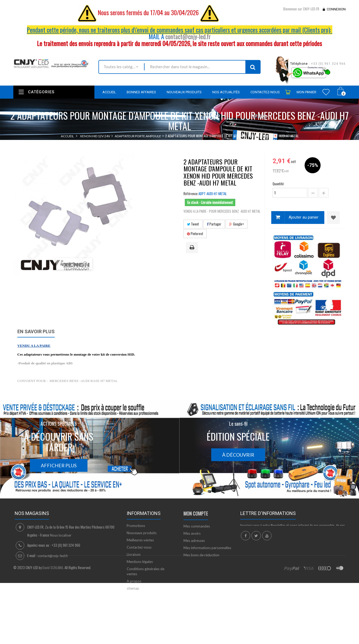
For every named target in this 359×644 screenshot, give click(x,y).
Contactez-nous (139, 547)
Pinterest (195, 234)
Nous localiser (61, 535)
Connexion (336, 9)
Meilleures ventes (140, 540)
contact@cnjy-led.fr (188, 37)
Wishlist (326, 92)
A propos (134, 581)
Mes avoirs (192, 533)
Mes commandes (197, 526)
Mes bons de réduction (201, 555)
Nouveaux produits (142, 533)
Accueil (67, 136)
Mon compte (196, 513)
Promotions (136, 526)
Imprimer (193, 248)
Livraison (134, 554)
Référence (191, 194)
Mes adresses (194, 541)
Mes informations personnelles (207, 548)
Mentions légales (140, 562)
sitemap (133, 588)
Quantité (278, 184)
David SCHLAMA (53, 618)
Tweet (193, 224)
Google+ (237, 224)
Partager (214, 224)
